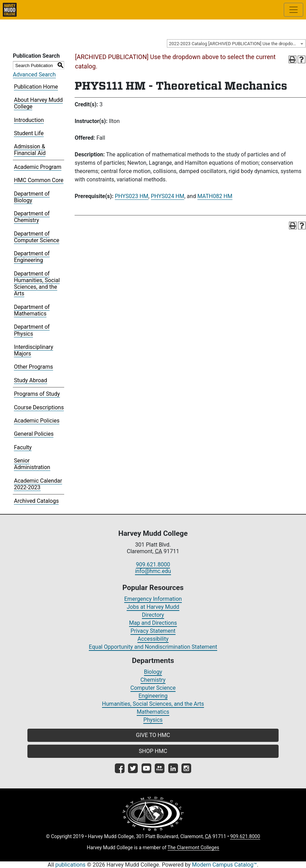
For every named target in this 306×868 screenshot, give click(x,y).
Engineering (153, 696)
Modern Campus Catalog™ (224, 865)
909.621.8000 (153, 564)
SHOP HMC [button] (153, 751)
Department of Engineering (32, 257)
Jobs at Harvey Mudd (153, 607)
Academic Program (38, 167)
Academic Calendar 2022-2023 (38, 484)
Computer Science (153, 688)
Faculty (23, 447)
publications (71, 865)
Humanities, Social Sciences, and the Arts (153, 704)
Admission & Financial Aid (30, 150)
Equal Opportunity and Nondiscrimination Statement (153, 647)
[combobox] (236, 43)
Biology (153, 672)
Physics (153, 720)
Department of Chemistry (32, 217)
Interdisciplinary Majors (33, 350)
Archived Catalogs (36, 501)
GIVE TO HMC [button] (153, 735)
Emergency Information (153, 599)
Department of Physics (32, 330)
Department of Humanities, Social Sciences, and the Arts (37, 284)
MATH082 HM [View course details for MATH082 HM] (215, 196)
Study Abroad (31, 380)
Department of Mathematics (32, 310)
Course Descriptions (39, 407)
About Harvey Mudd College (38, 103)
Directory (153, 615)
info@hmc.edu (153, 571)
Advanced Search (34, 75)
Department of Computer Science (36, 237)
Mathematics (153, 712)
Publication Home (36, 87)
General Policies (34, 434)
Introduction (29, 120)
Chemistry (153, 680)
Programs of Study (37, 394)
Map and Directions (153, 623)
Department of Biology (32, 197)
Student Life (29, 133)
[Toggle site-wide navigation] (294, 10)
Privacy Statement (153, 631)
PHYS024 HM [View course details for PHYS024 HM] (168, 196)
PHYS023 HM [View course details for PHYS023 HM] (132, 196)
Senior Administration (32, 464)
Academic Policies (37, 421)
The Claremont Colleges (193, 847)
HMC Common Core (39, 180)
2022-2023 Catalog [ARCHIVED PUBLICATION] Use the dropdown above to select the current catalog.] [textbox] (237, 44)
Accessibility (153, 639)
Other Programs (33, 367)
